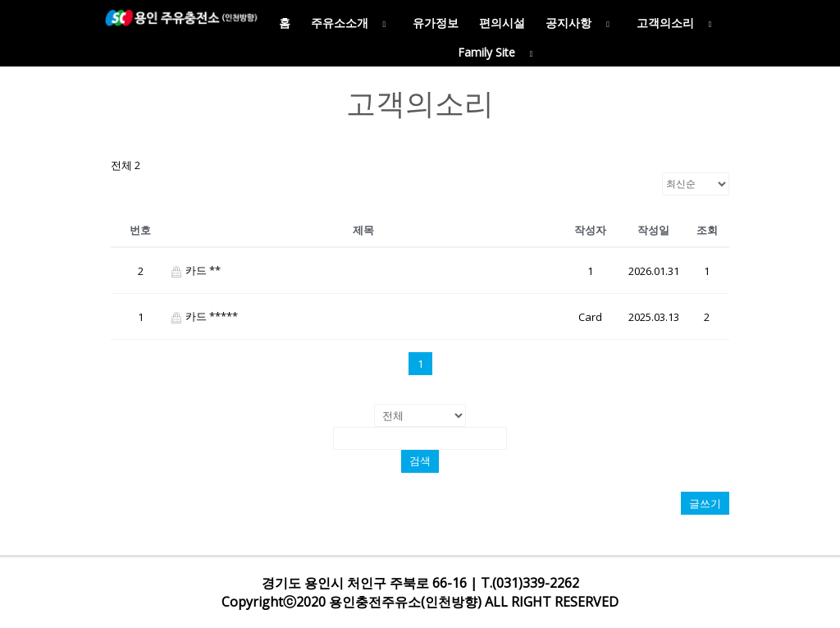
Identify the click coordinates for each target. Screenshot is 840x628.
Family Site (499, 52)
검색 (420, 461)
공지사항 (581, 23)
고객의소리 (678, 23)
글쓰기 (705, 503)
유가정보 (436, 23)
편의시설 (502, 23)
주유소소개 (352, 23)
